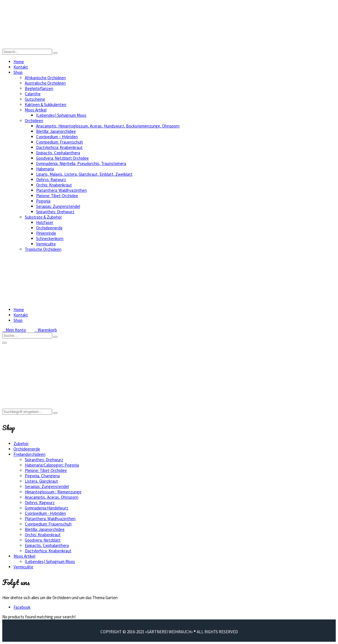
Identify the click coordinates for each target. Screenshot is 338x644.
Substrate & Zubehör (43, 217)
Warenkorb (46, 330)
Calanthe (33, 94)
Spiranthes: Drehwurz (55, 212)
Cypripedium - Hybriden (45, 513)
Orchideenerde (49, 228)
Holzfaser (45, 222)
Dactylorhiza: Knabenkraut (59, 147)
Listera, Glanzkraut (41, 481)
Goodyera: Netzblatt (43, 540)
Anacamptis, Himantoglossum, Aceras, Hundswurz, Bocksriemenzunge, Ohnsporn (108, 126)
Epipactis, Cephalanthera (58, 153)
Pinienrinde (46, 233)
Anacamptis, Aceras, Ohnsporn (52, 497)
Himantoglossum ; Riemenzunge (53, 492)
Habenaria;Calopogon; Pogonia (52, 465)
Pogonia (43, 201)
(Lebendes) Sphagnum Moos (61, 115)
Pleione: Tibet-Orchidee (57, 196)
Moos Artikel (36, 110)
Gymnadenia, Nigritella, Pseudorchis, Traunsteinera (81, 163)
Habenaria (45, 169)
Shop (18, 72)
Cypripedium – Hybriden (57, 137)
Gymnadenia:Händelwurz (47, 508)
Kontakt (21, 67)
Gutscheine (35, 99)
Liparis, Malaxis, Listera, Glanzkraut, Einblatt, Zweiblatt (84, 174)
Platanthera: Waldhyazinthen (61, 190)
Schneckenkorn (50, 239)
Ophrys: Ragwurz (51, 180)
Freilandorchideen (29, 454)
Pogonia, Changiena (42, 476)
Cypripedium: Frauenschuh (59, 142)
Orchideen (34, 121)
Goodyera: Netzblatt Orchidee (62, 158)
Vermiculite (46, 244)
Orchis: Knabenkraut (54, 185)
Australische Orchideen (45, 83)
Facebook (22, 607)
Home (19, 62)
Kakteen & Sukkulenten (46, 105)
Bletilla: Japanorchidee (56, 131)
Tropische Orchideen (43, 249)
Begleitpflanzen (39, 88)
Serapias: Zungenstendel (58, 206)
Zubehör (21, 444)
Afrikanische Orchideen (45, 78)
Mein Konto (14, 330)
